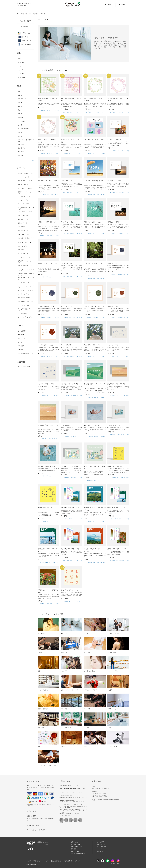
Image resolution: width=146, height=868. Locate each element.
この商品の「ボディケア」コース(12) (73, 276)
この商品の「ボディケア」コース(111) (72, 318)
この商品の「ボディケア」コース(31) (119, 318)
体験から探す (26, 26)
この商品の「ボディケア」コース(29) (73, 233)
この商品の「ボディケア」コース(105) (96, 318)
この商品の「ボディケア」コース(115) (72, 601)
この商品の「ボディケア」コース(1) (120, 151)
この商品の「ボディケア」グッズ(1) (73, 478)
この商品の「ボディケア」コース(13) (96, 153)
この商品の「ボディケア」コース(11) (96, 279)
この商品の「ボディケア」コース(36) (119, 112)
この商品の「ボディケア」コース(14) (49, 110)
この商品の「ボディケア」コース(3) (120, 356)
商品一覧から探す (26, 21)
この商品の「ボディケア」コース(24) (73, 112)
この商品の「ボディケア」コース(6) (73, 436)
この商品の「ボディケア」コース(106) (96, 112)
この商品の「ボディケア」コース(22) (49, 153)
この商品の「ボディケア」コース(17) (119, 192)
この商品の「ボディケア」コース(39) (73, 356)
